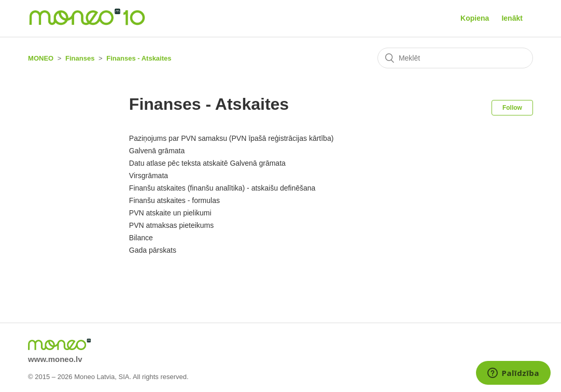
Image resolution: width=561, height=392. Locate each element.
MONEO (41, 58)
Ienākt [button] (512, 18)
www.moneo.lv (55, 359)
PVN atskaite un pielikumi (170, 213)
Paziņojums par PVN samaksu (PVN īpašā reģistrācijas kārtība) (231, 138)
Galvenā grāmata (157, 151)
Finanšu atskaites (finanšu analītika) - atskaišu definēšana (222, 188)
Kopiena (475, 18)
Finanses (80, 58)
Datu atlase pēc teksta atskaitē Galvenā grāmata (207, 163)
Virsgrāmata (149, 176)
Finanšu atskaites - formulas (174, 200)
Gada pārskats (153, 250)
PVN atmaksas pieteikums (171, 225)
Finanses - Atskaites (139, 58)
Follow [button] (512, 108)
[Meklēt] (455, 58)
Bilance (141, 238)
